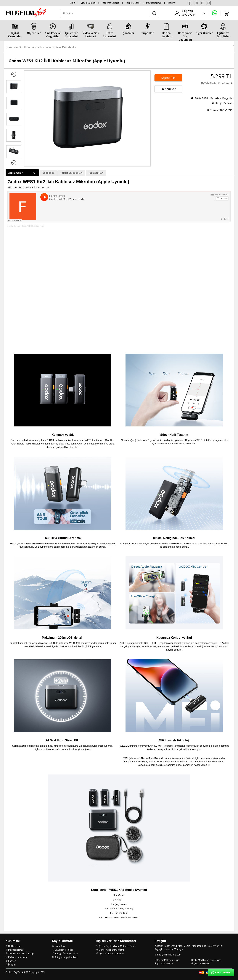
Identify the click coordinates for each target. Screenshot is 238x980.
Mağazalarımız (154, 3)
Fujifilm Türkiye (14, 226)
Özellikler (48, 173)
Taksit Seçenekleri (71, 173)
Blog (72, 3)
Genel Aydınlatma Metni (111, 950)
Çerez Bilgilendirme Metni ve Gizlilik (118, 946)
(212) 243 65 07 (165, 964)
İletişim (171, 3)
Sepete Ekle (168, 78)
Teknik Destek (133, 3)
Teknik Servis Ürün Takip (21, 954)
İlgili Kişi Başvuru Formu (111, 954)
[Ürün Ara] (106, 13)
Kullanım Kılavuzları (18, 957)
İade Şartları (96, 173)
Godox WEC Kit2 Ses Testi (32, 226)
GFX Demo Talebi (64, 950)
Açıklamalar (22, 173)
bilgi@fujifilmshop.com (169, 955)
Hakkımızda (14, 946)
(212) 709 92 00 (202, 964)
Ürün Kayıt (60, 946)
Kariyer (12, 961)
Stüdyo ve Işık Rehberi (66, 957)
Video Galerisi (88, 3)
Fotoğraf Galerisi (111, 3)
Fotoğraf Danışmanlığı (66, 954)
